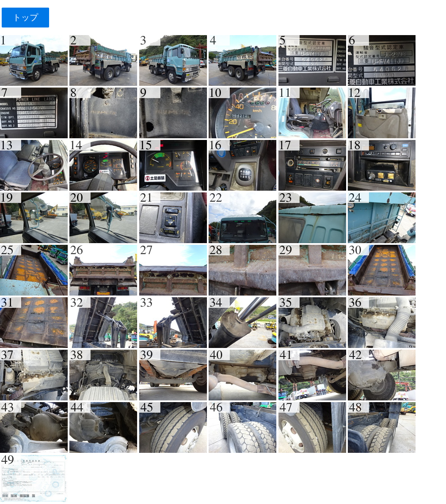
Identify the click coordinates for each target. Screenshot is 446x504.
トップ (25, 17)
